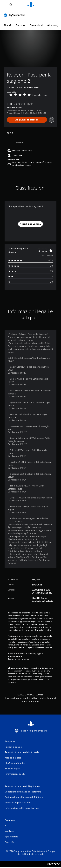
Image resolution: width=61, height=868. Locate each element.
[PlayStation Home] (31, 5)
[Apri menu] (4, 5)
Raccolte (21, 25)
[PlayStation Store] (15, 15)
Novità (8, 25)
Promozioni (36, 25)
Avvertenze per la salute (19, 659)
